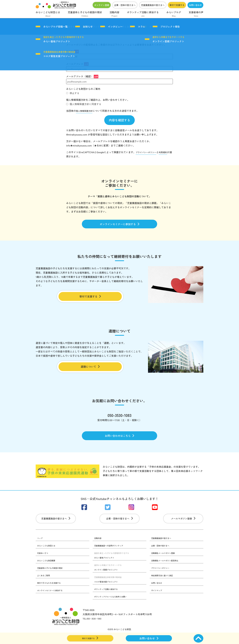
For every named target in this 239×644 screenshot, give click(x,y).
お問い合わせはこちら (120, 442)
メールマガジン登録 (183, 527)
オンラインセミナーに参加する (120, 225)
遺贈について (90, 370)
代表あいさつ (44, 563)
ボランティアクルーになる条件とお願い (113, 607)
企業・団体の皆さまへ (125, 5)
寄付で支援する (177, 5)
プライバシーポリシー (148, 153)
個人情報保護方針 (86, 111)
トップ (40, 547)
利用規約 (167, 153)
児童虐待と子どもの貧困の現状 (85, 14)
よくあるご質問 (45, 586)
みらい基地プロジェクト (64, 39)
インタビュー (115, 26)
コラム (141, 26)
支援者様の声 (196, 14)
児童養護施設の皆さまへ (153, 5)
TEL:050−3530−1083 (94, 629)
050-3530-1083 (119, 420)
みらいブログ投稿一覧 (55, 26)
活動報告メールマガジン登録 (165, 563)
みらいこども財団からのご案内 (83, 89)
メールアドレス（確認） (82, 76)
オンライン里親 (102, 5)
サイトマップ (158, 601)
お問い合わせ (195, 5)
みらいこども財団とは (48, 14)
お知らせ (88, 26)
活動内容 (114, 14)
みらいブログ (174, 14)
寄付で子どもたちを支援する (51, 593)
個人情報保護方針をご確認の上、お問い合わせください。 (98, 100)
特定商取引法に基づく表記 (164, 586)
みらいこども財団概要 (48, 570)
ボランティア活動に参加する (143, 14)
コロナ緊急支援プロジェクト (59, 54)
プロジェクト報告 (170, 26)
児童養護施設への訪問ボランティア (111, 555)
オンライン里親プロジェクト (168, 39)
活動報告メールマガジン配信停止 (167, 570)
